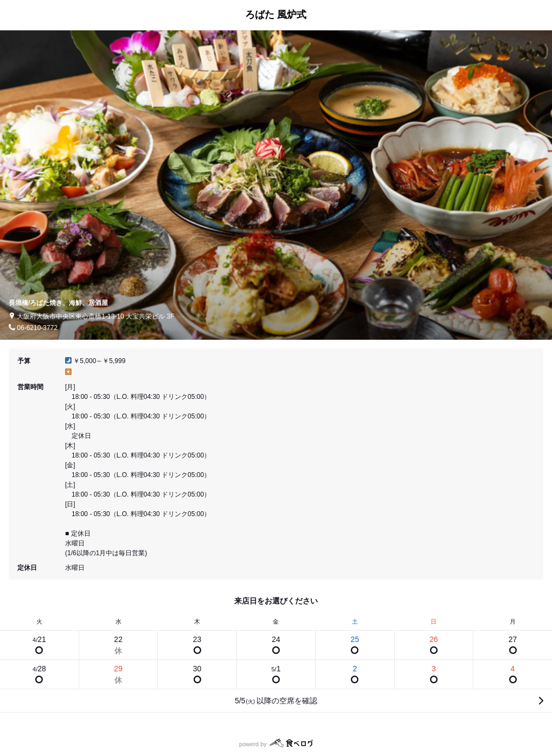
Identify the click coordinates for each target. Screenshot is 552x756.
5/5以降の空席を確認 (276, 701)
